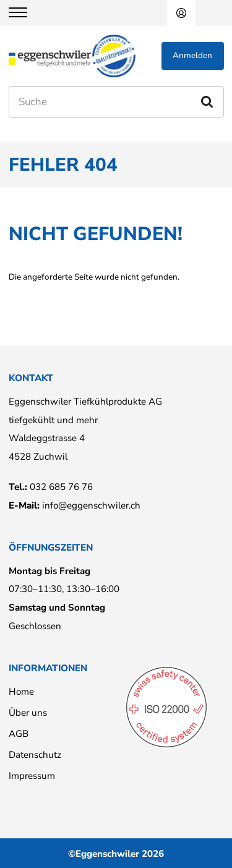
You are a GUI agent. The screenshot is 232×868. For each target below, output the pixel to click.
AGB (19, 734)
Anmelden (181, 13)
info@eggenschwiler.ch (91, 505)
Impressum (32, 776)
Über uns (28, 713)
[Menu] (26, 13)
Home (21, 692)
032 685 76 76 (61, 487)
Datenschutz (35, 755)
